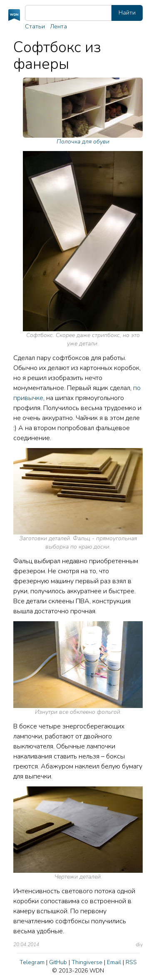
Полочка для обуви (83, 112)
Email (114, 962)
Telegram (32, 962)
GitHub (58, 962)
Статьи (35, 26)
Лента (58, 26)
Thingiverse (87, 962)
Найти (127, 13)
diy (139, 945)
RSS (131, 962)
